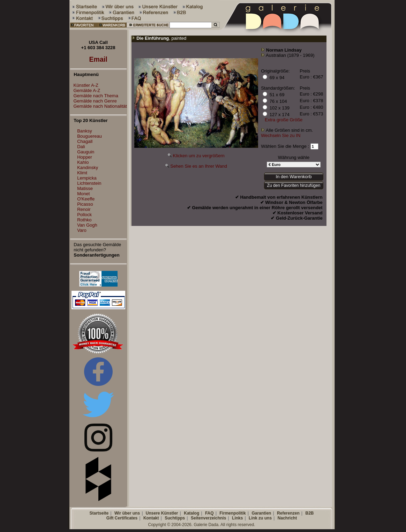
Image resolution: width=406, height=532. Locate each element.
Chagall (85, 141)
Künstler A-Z (84, 85)
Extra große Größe (284, 120)
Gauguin (86, 152)
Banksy (85, 131)
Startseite (99, 513)
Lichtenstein (89, 183)
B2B (309, 513)
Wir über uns (127, 513)
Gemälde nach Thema (94, 96)
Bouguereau (89, 136)
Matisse (85, 188)
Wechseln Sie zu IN (281, 135)
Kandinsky (88, 168)
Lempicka (87, 178)
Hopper (85, 157)
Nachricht (287, 518)
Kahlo (83, 162)
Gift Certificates (122, 518)
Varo (82, 230)
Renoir (84, 209)
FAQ (209, 513)
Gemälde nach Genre (93, 101)
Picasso (85, 204)
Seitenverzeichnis (208, 518)
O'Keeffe (86, 199)
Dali (81, 147)
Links (237, 518)
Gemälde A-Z (85, 90)
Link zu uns (260, 518)
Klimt (82, 173)
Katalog (191, 513)
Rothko (84, 220)
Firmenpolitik (232, 513)
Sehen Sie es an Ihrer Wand (199, 166)
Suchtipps (175, 518)
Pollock (84, 215)
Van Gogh (87, 225)
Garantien (261, 513)
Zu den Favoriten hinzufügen (294, 185)
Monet (83, 194)
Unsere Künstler (162, 513)
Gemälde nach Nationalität (99, 106)
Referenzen (288, 513)
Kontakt (151, 518)
